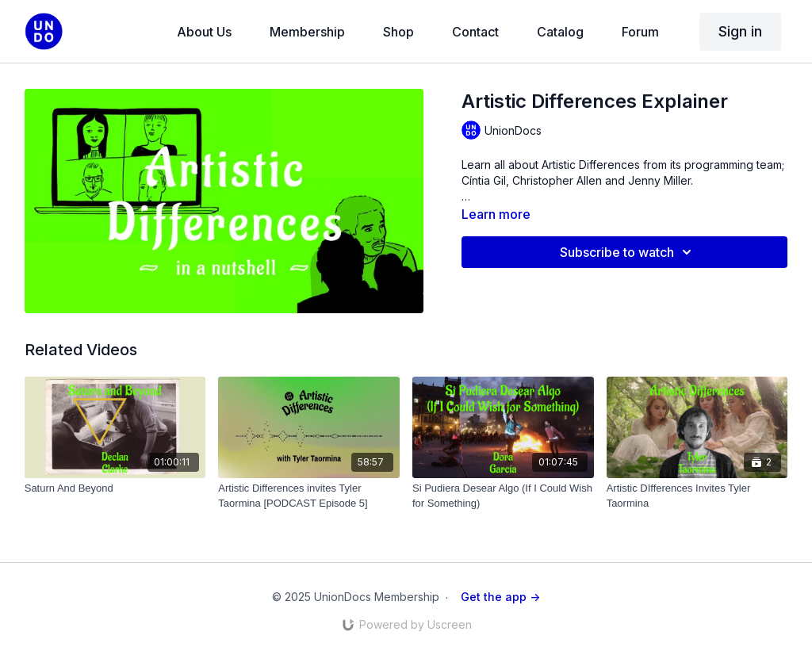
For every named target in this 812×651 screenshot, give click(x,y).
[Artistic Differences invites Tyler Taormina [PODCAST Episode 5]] (309, 496)
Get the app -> (500, 597)
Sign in (740, 31)
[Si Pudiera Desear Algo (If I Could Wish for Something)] (503, 496)
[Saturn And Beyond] (115, 488)
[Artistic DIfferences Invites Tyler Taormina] (697, 496)
